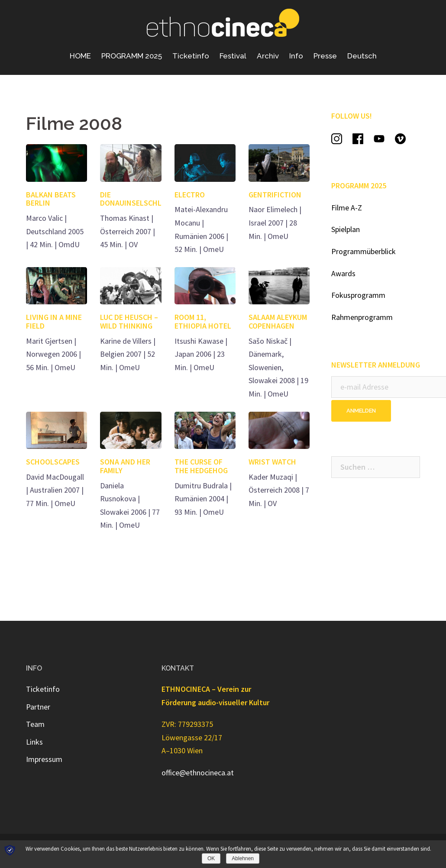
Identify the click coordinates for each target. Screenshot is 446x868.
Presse (325, 56)
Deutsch (362, 56)
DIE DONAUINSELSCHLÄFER (139, 199)
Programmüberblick (364, 251)
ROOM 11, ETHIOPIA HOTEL (203, 321)
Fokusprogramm (358, 295)
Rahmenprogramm (362, 317)
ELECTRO (190, 195)
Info (296, 56)
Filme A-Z (347, 208)
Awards (343, 273)
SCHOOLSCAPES (53, 462)
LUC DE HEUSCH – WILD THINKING (129, 321)
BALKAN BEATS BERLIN (51, 199)
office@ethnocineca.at (198, 773)
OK (211, 858)
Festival (233, 56)
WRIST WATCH (272, 462)
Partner (38, 707)
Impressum (44, 759)
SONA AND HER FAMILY (125, 466)
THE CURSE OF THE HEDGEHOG (201, 466)
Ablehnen (243, 858)
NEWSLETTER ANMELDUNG (376, 365)
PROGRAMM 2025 (132, 56)
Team (35, 724)
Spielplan (346, 229)
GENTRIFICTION (275, 195)
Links (34, 742)
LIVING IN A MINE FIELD (54, 321)
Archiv (268, 56)
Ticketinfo (191, 56)
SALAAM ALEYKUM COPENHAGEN (278, 321)
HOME (80, 56)
